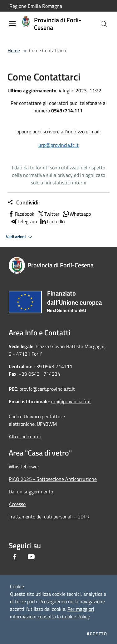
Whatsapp (76, 214)
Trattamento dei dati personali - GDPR (49, 517)
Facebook (21, 214)
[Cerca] (104, 24)
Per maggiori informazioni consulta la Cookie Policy (52, 613)
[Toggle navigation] (12, 23)
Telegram (23, 221)
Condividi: (24, 203)
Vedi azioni (20, 237)
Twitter (48, 214)
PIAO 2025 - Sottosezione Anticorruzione (53, 479)
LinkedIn (52, 221)
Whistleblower (24, 466)
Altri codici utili (25, 436)
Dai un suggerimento (31, 492)
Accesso (17, 504)
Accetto (97, 634)
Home (14, 50)
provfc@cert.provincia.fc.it (47, 389)
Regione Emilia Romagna (36, 6)
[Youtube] (31, 557)
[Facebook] (15, 557)
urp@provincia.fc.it (58, 145)
